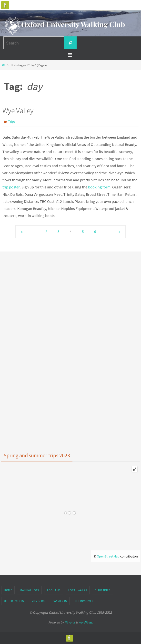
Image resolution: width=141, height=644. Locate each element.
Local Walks (78, 590)
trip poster (11, 187)
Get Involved (84, 601)
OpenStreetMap (108, 556)
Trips (12, 121)
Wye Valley (18, 110)
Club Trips (102, 590)
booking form (99, 187)
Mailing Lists (29, 590)
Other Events (14, 601)
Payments (60, 601)
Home (8, 590)
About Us (54, 590)
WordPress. (86, 622)
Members (38, 601)
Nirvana (70, 622)
